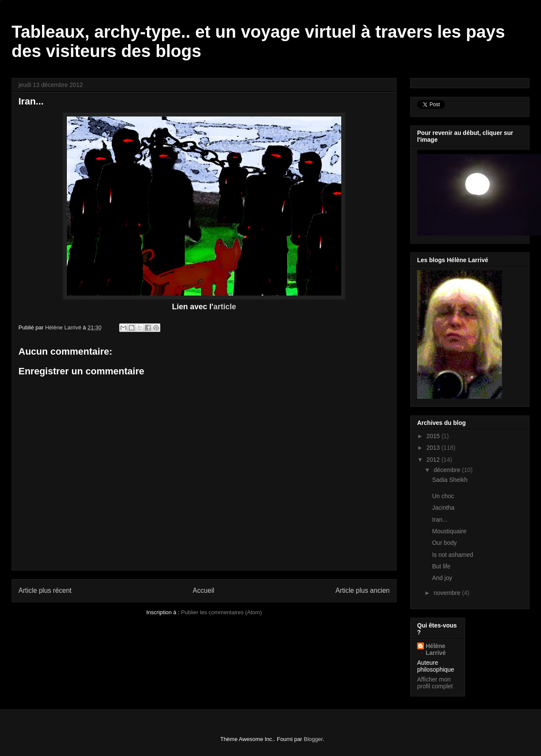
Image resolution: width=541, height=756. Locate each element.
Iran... (440, 520)
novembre (448, 593)
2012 (434, 460)
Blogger (313, 739)
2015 (434, 436)
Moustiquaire (449, 531)
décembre (448, 470)
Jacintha (443, 508)
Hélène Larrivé (436, 649)
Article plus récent (45, 590)
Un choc (443, 496)
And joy (442, 578)
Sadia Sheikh (450, 480)
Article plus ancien (362, 590)
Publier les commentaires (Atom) (221, 612)
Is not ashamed (453, 555)
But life (441, 566)
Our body (445, 543)
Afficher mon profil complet (435, 683)
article (225, 307)
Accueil (204, 590)
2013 (434, 448)
